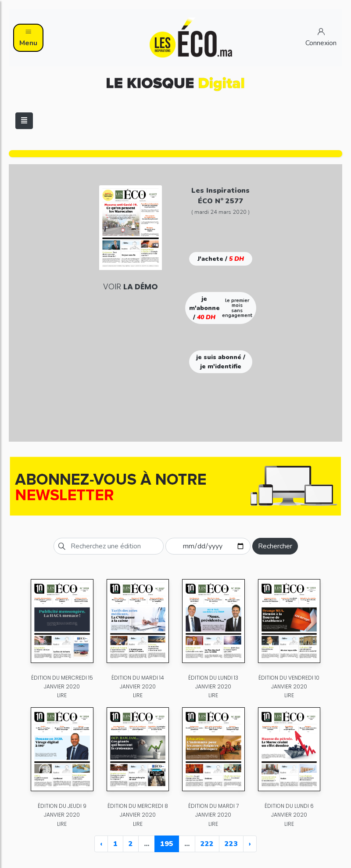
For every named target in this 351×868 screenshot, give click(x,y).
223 (231, 844)
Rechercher (275, 546)
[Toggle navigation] (24, 121)
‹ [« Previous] (101, 844)
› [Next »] (250, 844)
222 (207, 844)
